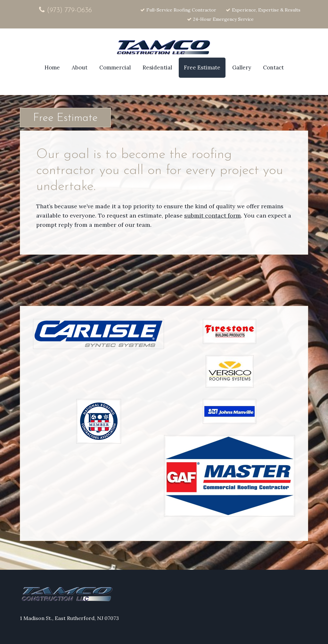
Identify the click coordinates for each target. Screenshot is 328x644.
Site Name (164, 48)
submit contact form (213, 215)
